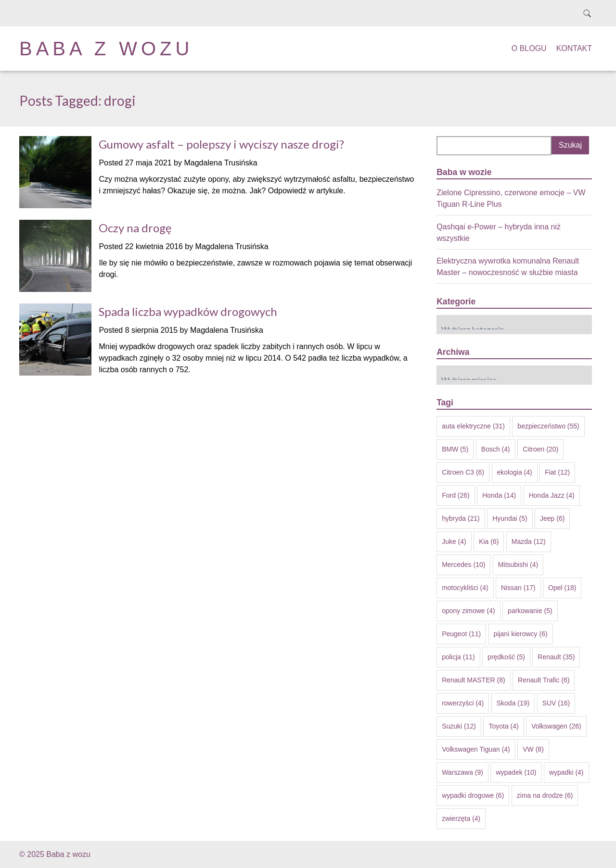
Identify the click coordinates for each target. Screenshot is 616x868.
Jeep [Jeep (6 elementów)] (552, 518)
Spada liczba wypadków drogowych (188, 311)
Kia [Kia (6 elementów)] (489, 541)
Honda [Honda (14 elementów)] (499, 495)
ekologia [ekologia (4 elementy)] (515, 472)
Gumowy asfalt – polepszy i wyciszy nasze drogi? (221, 144)
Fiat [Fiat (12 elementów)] (557, 472)
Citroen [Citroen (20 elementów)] (540, 449)
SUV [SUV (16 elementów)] (556, 703)
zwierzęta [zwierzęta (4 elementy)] (461, 818)
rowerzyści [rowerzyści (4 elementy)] (463, 703)
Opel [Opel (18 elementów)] (562, 588)
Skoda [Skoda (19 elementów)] (513, 703)
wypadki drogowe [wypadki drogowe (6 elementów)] (473, 795)
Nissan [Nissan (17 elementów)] (518, 588)
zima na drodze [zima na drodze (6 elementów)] (545, 795)
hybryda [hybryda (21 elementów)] (461, 518)
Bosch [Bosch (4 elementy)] (496, 449)
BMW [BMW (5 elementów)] (455, 449)
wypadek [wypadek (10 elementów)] (516, 772)
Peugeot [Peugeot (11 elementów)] (461, 634)
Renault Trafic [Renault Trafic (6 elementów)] (544, 680)
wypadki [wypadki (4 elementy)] (566, 772)
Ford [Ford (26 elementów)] (456, 495)
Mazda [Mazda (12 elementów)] (529, 541)
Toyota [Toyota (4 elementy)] (503, 726)
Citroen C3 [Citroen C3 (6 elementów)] (463, 472)
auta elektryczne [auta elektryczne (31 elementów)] (473, 426)
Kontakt (574, 48)
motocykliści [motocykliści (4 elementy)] (465, 588)
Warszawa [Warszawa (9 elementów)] (462, 772)
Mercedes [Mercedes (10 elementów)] (463, 565)
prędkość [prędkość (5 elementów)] (506, 657)
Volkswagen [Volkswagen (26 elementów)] (556, 726)
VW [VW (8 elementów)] (533, 749)
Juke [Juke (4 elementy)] (454, 541)
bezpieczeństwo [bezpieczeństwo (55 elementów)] (548, 426)
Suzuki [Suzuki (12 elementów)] (459, 726)
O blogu (529, 48)
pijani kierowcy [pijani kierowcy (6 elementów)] (521, 634)
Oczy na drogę (135, 228)
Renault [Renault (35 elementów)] (556, 657)
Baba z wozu (106, 49)
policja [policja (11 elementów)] (458, 657)
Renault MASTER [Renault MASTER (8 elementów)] (473, 680)
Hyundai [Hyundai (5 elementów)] (510, 518)
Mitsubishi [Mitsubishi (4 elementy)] (518, 565)
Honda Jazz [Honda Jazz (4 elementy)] (552, 495)
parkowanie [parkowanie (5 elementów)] (530, 611)
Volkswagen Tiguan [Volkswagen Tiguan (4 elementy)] (476, 749)
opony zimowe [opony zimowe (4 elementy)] (468, 611)
